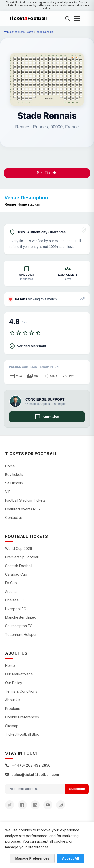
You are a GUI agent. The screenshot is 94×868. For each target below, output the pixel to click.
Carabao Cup (16, 574)
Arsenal (11, 592)
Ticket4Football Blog (22, 734)
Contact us (14, 517)
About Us (13, 700)
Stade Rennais (44, 32)
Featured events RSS (22, 509)
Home (10, 466)
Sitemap (12, 726)
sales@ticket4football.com (32, 775)
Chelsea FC (15, 600)
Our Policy (14, 683)
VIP (8, 492)
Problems (13, 708)
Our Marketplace (19, 674)
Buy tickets (14, 475)
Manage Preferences (32, 858)
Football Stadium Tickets (25, 500)
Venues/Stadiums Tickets (19, 32)
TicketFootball (28, 18)
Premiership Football (22, 557)
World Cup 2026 (19, 549)
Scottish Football (19, 566)
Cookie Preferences (22, 717)
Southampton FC (19, 626)
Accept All (71, 858)
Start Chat (47, 417)
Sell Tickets (47, 173)
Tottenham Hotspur (21, 634)
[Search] (67, 18)
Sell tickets (14, 483)
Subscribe (77, 789)
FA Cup (11, 583)
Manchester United (21, 617)
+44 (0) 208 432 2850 (28, 765)
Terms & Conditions (21, 691)
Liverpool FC (16, 609)
